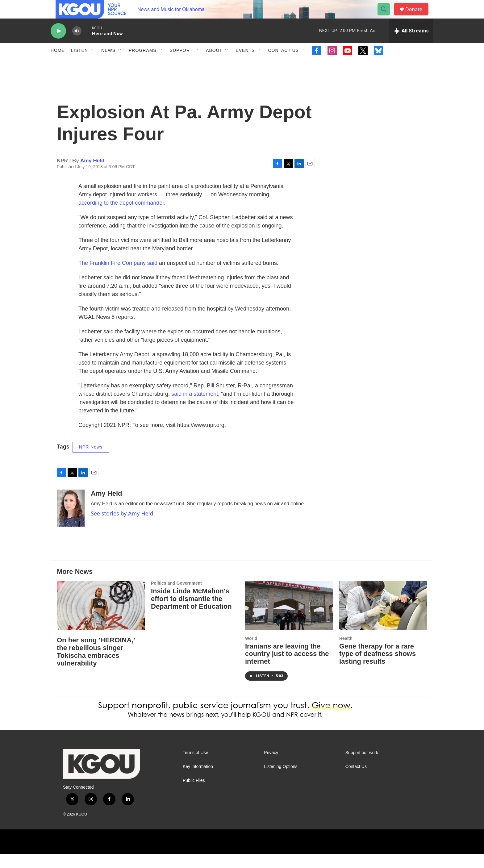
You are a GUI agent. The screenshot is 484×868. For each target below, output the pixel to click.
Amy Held (92, 175)
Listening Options (281, 780)
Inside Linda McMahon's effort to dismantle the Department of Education (191, 613)
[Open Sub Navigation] (93, 64)
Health (346, 652)
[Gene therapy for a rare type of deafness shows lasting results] (383, 619)
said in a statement (195, 408)
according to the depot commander (121, 217)
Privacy (271, 767)
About (214, 64)
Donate (418, 16)
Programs (143, 64)
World (251, 652)
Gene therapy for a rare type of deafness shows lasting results (378, 668)
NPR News (91, 461)
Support (181, 64)
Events (245, 64)
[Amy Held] (71, 522)
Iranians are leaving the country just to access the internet (287, 668)
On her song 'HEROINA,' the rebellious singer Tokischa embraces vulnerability (96, 666)
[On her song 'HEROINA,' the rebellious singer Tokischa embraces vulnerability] (101, 619)
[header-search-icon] (386, 16)
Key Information (198, 780)
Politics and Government (176, 597)
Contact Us (283, 64)
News (108, 64)
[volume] (77, 45)
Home (58, 64)
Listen (79, 64)
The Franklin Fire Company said (118, 277)
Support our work (362, 767)
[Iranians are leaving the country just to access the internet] (289, 619)
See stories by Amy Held (122, 527)
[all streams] (411, 45)
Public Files (194, 794)
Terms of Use (195, 767)
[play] (58, 45)
